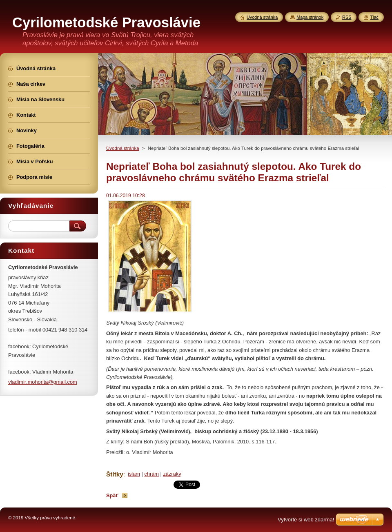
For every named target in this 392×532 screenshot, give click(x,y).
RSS (347, 17)
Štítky (115, 474)
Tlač (374, 17)
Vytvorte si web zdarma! (306, 520)
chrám (151, 474)
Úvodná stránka (123, 148)
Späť (112, 495)
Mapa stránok (310, 17)
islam (134, 474)
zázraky (172, 474)
